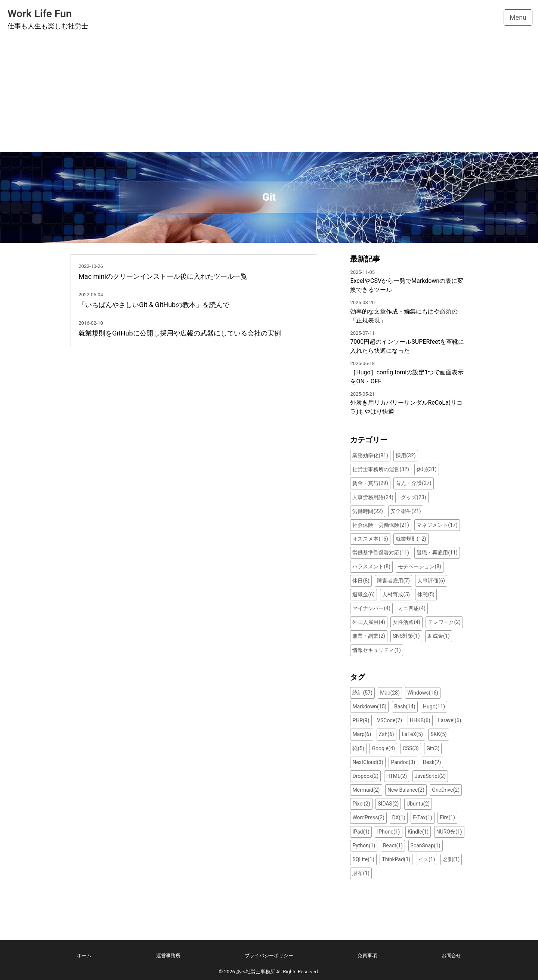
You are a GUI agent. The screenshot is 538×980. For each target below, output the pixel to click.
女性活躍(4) (406, 622)
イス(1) (427, 859)
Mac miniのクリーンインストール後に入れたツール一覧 (163, 276)
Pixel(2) (361, 804)
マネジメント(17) (437, 525)
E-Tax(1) (423, 817)
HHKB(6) (420, 720)
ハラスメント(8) (371, 566)
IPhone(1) (388, 832)
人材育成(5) (396, 594)
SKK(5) (438, 734)
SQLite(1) (363, 859)
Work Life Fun (40, 14)
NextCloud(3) (368, 762)
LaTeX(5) (412, 734)
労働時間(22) (367, 511)
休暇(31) (426, 469)
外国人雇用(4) (369, 622)
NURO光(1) (449, 832)
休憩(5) (426, 594)
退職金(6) (364, 594)
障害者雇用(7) (393, 581)
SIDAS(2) (388, 804)
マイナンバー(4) (371, 608)
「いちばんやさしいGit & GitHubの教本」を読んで (154, 305)
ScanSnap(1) (426, 845)
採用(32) (406, 455)
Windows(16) (423, 693)
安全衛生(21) (406, 511)
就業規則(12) (411, 539)
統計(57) (362, 693)
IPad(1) (361, 832)
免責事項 (367, 956)
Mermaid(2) (366, 790)
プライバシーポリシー (269, 956)
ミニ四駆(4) (412, 608)
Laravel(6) (449, 720)
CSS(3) (411, 748)
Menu (518, 17)
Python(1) (364, 845)
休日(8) (361, 581)
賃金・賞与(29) (370, 483)
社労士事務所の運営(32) (381, 469)
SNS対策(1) (406, 636)
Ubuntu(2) (418, 804)
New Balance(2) (406, 790)
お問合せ (451, 956)
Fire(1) (447, 817)
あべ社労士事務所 (256, 972)
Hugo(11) (434, 707)
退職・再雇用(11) (437, 553)
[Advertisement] (269, 96)
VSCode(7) (389, 720)
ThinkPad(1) (396, 859)
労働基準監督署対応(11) (381, 553)
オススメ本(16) (370, 539)
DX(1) (398, 817)
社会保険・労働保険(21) (381, 525)
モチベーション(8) (420, 566)
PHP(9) (361, 720)
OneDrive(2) (446, 790)
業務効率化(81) (370, 455)
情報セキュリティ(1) (377, 650)
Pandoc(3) (403, 762)
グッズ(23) (413, 497)
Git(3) (433, 748)
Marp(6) (362, 734)
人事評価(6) (431, 581)
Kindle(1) (418, 832)
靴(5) (358, 748)
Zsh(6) (387, 734)
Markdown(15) (369, 707)
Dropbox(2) (365, 776)
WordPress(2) (368, 817)
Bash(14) (405, 707)
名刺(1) (451, 859)
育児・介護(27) (413, 483)
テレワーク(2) (444, 622)
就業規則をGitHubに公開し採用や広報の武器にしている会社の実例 (180, 333)
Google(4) (383, 748)
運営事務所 (168, 956)
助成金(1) (439, 636)
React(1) (393, 845)
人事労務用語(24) (373, 497)
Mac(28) (390, 693)
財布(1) (361, 873)
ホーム (84, 956)
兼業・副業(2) (369, 636)
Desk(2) (432, 762)
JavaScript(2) (430, 776)
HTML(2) (397, 776)
